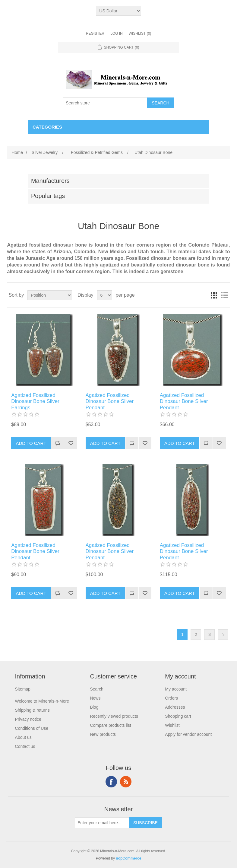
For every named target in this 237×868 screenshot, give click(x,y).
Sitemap (23, 689)
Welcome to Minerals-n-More (42, 701)
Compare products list (110, 725)
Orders (171, 698)
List (225, 295)
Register (95, 34)
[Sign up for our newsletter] (102, 823)
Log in (117, 34)
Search (96, 689)
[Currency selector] (118, 11)
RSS (126, 782)
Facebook (111, 782)
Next (223, 635)
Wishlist (172, 725)
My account (176, 689)
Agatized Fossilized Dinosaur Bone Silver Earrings (35, 401)
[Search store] (105, 103)
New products (103, 734)
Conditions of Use (32, 728)
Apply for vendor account (188, 734)
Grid (214, 295)
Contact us (25, 746)
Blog (94, 707)
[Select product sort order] (50, 295)
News (95, 698)
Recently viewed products (114, 716)
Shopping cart (178, 716)
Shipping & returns (32, 710)
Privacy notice (28, 719)
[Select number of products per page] (105, 295)
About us (23, 737)
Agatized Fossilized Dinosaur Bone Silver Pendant (110, 401)
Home (17, 152)
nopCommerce (128, 858)
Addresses (175, 707)
